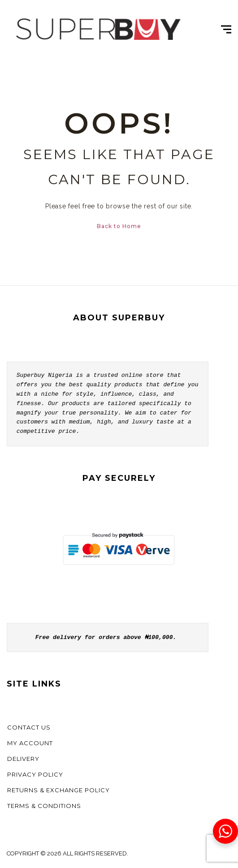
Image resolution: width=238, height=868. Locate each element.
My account (30, 743)
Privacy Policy (35, 774)
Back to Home (119, 226)
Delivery (23, 759)
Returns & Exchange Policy (58, 790)
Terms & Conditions (44, 806)
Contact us (29, 727)
